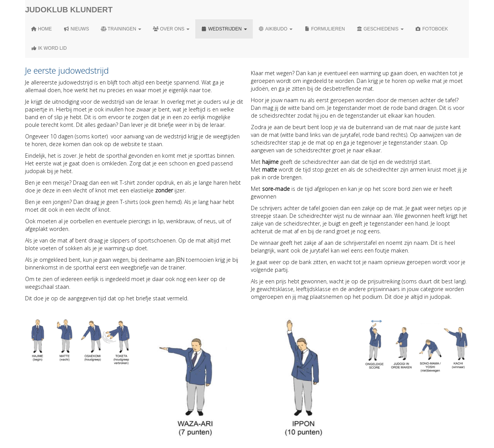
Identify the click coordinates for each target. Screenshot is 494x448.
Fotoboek (432, 29)
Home (41, 29)
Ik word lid (49, 48)
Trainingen (121, 29)
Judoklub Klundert (69, 10)
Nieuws (76, 29)
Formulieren (325, 29)
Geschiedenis (380, 29)
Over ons (171, 29)
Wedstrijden (224, 29)
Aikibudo (276, 29)
